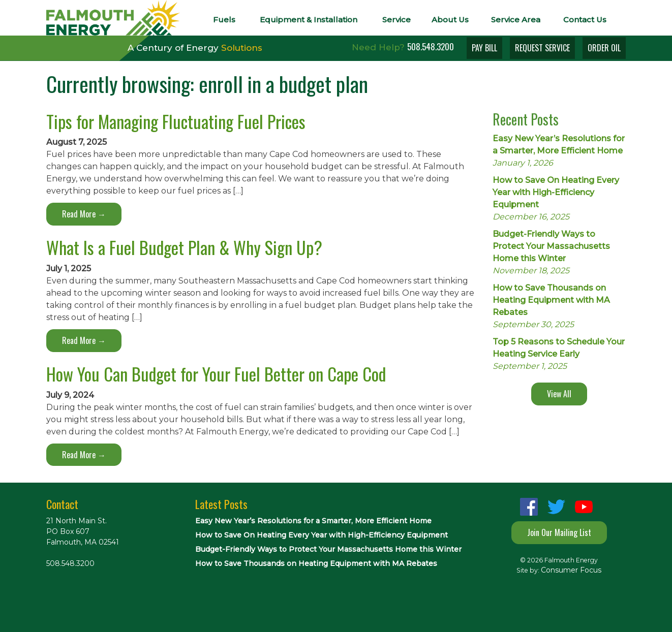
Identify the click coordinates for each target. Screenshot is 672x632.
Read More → (84, 214)
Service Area (516, 20)
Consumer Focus (571, 570)
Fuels (224, 20)
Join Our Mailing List (559, 532)
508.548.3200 (431, 46)
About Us (450, 20)
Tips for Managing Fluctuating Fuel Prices (176, 121)
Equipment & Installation (309, 20)
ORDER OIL (604, 48)
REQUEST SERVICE (542, 48)
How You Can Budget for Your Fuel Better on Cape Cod (216, 374)
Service (396, 20)
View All (559, 394)
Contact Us (585, 20)
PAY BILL (484, 48)
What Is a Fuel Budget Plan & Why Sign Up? (184, 247)
